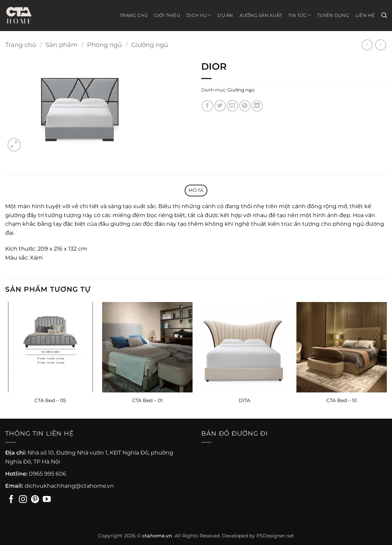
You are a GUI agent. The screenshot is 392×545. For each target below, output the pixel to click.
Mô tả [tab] (196, 190)
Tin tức (300, 15)
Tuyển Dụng (333, 15)
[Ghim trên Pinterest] (245, 106)
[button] (384, 15)
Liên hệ (365, 15)
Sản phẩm (62, 45)
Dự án (225, 15)
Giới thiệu (167, 15)
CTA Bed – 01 (147, 400)
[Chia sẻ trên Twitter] (220, 106)
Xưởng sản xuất (261, 15)
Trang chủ (134, 15)
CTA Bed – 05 (50, 400)
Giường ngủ (150, 45)
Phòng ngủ (104, 45)
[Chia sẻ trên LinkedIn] (257, 106)
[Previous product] (380, 45)
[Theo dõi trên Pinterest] (35, 500)
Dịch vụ (199, 15)
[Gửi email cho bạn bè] (232, 106)
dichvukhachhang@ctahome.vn (69, 486)
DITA (244, 400)
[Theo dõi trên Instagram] (23, 500)
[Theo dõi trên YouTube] (47, 500)
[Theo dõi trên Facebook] (11, 500)
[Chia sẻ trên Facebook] (208, 106)
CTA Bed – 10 (342, 400)
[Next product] (367, 45)
